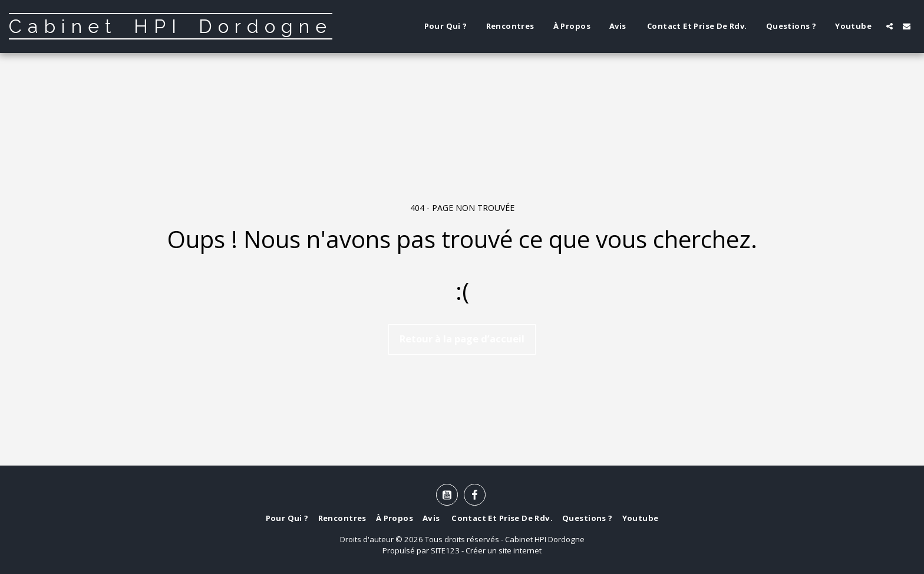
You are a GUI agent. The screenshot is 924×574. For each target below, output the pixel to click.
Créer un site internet (504, 550)
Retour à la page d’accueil (462, 339)
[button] (890, 26)
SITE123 (445, 550)
